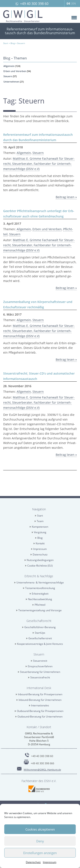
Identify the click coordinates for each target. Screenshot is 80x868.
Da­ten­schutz (33, 862)
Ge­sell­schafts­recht (39, 621)
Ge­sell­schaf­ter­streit (40, 638)
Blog (40, 538)
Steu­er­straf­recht (40, 677)
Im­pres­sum (50, 862)
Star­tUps (40, 633)
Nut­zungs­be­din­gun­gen (40, 560)
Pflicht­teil (40, 605)
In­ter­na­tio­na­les (40, 705)
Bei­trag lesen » (66, 197)
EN (74, 3)
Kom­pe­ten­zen (40, 527)
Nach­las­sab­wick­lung (40, 599)
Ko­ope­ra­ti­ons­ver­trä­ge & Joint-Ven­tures (40, 644)
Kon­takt (40, 543)
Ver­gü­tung (40, 532)
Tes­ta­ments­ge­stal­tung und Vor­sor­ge (40, 610)
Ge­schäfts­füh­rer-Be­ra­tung (40, 627)
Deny (40, 841)
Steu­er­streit (40, 661)
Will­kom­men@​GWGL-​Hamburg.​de (42, 770)
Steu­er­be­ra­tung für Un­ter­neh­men (40, 672)
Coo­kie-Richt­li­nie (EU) (40, 566)
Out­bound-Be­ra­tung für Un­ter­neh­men (40, 717)
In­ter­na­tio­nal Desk (39, 688)
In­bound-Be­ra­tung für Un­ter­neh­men (40, 700)
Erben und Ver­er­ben (15, 71)
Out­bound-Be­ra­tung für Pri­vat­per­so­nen (40, 711)
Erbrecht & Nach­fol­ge (39, 576)
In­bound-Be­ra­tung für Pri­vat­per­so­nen (40, 694)
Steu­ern (8, 76)
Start (40, 516)
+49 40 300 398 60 (34, 4)
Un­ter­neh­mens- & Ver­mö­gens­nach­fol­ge (40, 582)
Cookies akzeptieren (40, 829)
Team (40, 521)
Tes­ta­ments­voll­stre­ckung (40, 588)
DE (68, 3)
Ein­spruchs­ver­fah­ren (40, 666)
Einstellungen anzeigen (40, 853)
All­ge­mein (9, 66)
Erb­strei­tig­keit (40, 594)
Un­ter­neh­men (11, 82)
